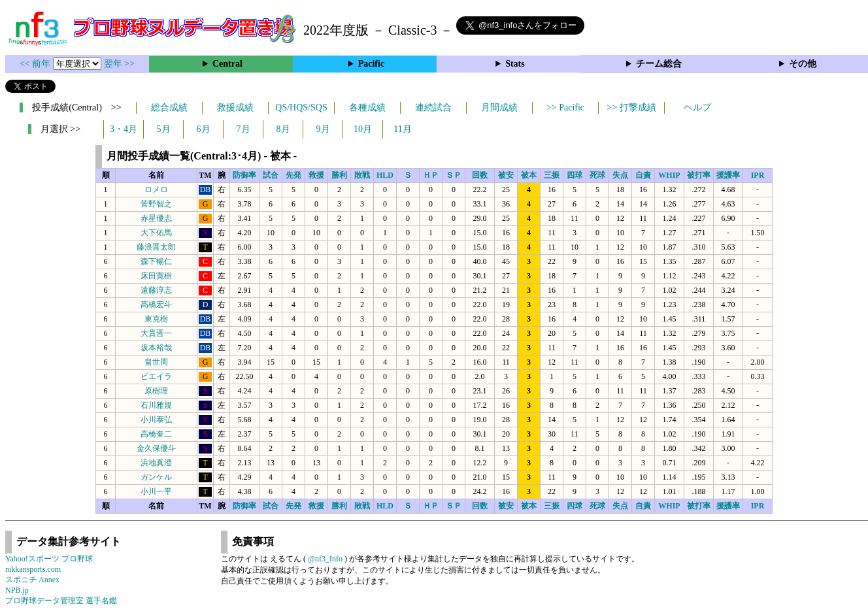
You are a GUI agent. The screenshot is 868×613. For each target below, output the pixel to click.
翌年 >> (119, 64)
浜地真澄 (156, 463)
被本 (529, 175)
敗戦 (362, 175)
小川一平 (156, 491)
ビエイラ (156, 376)
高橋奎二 (156, 434)
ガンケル (156, 477)
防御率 (244, 175)
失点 (620, 175)
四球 (575, 175)
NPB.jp (17, 590)
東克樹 (156, 319)
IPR (758, 175)
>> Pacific (565, 108)
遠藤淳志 (156, 290)
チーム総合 (659, 64)
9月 (323, 129)
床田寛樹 (156, 276)
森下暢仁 (156, 261)
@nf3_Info (325, 559)
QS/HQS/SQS (301, 108)
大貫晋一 (156, 333)
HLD (385, 175)
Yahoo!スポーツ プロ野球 (49, 559)
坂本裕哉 (156, 348)
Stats (515, 64)
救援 (316, 175)
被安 (506, 175)
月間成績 (499, 108)
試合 (271, 175)
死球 (597, 175)
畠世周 (156, 362)
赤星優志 (156, 218)
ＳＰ (454, 175)
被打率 (699, 175)
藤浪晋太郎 (156, 247)
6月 (204, 129)
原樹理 (156, 391)
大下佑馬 (156, 233)
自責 (643, 175)
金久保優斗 (156, 448)
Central (227, 64)
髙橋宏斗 (156, 305)
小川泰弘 (156, 420)
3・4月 (124, 129)
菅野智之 (156, 204)
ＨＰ (431, 175)
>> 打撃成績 (631, 108)
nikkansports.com (33, 569)
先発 (293, 175)
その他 (803, 64)
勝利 (339, 175)
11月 (402, 129)
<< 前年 (36, 64)
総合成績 (169, 108)
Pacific (371, 64)
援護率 (728, 175)
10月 (363, 129)
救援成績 (235, 108)
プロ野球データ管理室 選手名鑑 (61, 601)
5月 (164, 129)
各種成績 (367, 108)
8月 (283, 129)
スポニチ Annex (32, 580)
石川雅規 (156, 405)
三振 (552, 175)
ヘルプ (697, 108)
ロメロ (156, 190)
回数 (480, 175)
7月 (243, 129)
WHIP (669, 175)
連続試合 (433, 108)
